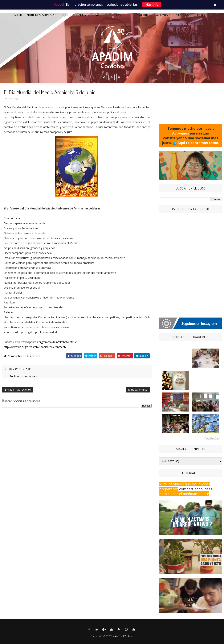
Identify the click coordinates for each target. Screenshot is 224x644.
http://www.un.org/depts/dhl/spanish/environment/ (35, 347)
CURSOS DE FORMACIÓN (131, 15)
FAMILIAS (102, 15)
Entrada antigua (138, 390)
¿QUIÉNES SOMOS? (40, 15)
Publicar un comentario (24, 376)
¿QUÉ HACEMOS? (74, 15)
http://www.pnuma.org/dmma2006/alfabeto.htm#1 (46, 342)
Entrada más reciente (18, 390)
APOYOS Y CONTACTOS (173, 15)
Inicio (18, 15)
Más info (152, 5)
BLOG (201, 15)
